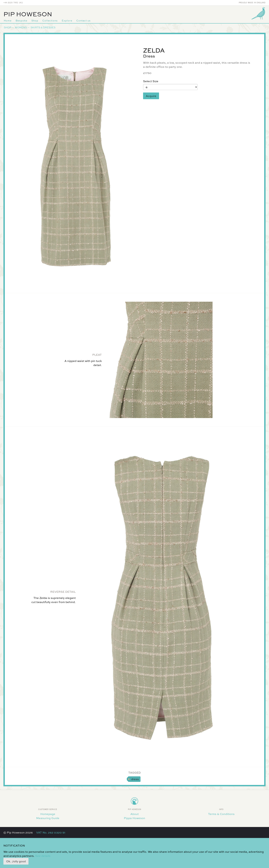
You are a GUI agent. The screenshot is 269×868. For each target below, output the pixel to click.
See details (43, 856)
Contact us (83, 20)
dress (135, 779)
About (134, 814)
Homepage (48, 814)
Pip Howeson (28, 14)
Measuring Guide (48, 818)
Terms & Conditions (221, 814)
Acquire (151, 96)
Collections (50, 20)
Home (8, 20)
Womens (21, 27)
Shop (35, 20)
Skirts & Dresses (43, 27)
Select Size (151, 81)
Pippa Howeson (134, 818)
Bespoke (21, 20)
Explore (67, 20)
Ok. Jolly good (16, 861)
